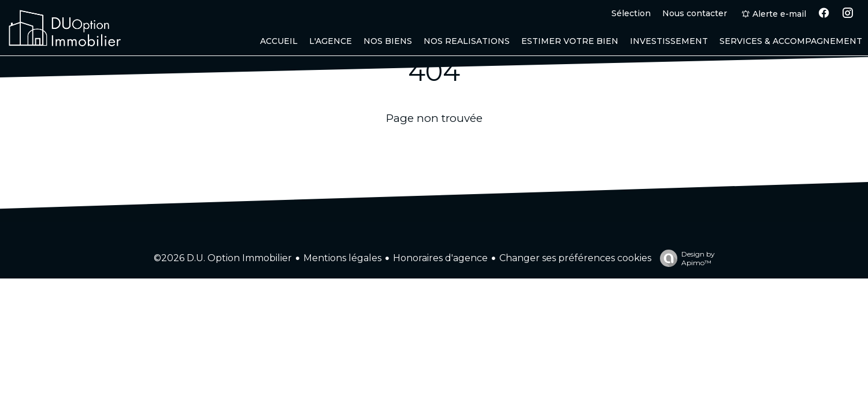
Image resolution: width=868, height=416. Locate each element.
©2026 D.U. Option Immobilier (223, 258)
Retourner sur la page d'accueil (434, 147)
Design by (685, 258)
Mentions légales (342, 258)
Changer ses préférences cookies (575, 258)
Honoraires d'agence (440, 258)
